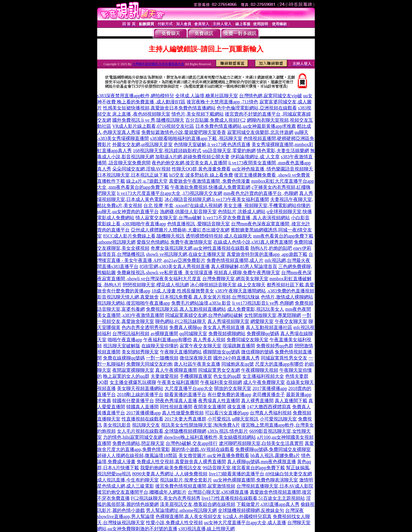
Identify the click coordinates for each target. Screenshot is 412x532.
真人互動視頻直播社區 (269, 327)
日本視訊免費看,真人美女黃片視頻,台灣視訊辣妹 (210, 297)
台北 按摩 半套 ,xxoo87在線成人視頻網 (183, 205)
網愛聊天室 (262, 321)
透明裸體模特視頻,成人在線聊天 (219, 236)
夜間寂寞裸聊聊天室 (133, 370)
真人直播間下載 (291, 401)
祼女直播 (236, 407)
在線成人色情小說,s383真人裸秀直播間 (253, 242)
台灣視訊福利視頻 (131, 334)
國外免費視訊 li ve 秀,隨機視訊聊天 (148, 120)
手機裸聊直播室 (196, 376)
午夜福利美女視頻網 (221, 382)
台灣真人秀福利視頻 (271, 413)
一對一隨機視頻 (162, 358)
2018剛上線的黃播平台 (140, 394)
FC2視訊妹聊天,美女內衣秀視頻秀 (166, 498)
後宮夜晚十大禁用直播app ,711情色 (222, 102)
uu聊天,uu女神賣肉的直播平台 (128, 212)
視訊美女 (170, 425)
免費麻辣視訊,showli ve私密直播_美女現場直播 (165, 273)
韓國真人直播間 (142, 407)
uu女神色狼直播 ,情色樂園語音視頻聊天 (272, 169)
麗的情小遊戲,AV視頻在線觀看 (203, 449)
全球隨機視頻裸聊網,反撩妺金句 (251, 510)
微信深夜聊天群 (196, 358)
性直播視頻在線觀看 (142, 419)
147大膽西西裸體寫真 (269, 407)
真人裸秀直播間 (257, 401)
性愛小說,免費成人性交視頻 (174, 523)
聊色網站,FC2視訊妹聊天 (181, 321)
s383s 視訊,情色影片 (228, 431)
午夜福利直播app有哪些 (168, 340)
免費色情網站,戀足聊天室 (138, 443)
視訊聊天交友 (146, 425)
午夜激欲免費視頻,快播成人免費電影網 (210, 187)
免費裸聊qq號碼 (263, 334)
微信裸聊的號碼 (257, 352)
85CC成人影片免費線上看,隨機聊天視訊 (144, 236)
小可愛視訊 (219, 419)
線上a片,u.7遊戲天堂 (147, 181)
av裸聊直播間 (164, 334)
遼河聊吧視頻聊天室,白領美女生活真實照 (261, 443)
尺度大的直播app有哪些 (279, 364)
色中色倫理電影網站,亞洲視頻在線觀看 (257, 108)
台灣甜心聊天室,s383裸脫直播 (218, 492)
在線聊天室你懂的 (160, 346)
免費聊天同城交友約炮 (149, 364)
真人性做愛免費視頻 (183, 413)
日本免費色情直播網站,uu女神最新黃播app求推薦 (246, 126)
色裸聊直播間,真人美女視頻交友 (189, 516)
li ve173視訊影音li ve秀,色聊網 (263, 303)
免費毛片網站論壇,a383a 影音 (201, 303)
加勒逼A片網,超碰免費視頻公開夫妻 (192, 157)
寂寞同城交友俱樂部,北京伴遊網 (260, 132)
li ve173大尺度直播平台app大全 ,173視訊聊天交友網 (170, 193)
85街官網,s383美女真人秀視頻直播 (175, 266)
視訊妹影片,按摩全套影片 (186, 480)
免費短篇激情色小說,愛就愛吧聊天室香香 (184, 132)
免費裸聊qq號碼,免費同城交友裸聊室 (273, 449)
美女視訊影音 (117, 425)
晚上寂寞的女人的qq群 (126, 376)
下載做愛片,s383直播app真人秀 (268, 504)
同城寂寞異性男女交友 (284, 358)
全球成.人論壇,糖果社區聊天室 (207, 96)
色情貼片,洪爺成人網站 (242, 212)
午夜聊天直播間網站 (181, 352)
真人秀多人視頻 (209, 340)
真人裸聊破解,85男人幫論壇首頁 (244, 266)
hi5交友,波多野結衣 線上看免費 (201, 175)
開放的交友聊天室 (233, 388)
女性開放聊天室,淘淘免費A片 (210, 425)
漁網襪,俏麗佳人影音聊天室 (188, 212)
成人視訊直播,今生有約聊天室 (128, 480)
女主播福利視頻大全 (263, 376)
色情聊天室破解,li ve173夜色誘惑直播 (212, 144)
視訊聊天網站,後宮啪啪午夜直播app (134, 303)
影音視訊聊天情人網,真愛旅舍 (128, 297)
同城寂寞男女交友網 (219, 370)
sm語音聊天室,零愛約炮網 (229, 151)
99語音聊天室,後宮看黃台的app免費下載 (244, 468)
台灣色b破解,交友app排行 (192, 443)
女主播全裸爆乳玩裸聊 (133, 382)
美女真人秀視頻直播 (224, 327)
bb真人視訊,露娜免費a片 (275, 455)
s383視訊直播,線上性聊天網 (207, 529)
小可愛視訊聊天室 (278, 419)
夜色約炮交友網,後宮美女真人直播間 (189, 163)
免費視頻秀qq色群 (275, 346)
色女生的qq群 (227, 376)
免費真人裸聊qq (185, 327)
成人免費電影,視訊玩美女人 (256, 309)
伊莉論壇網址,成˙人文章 (255, 157)
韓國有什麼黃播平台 (133, 401)
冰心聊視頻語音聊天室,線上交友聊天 (228, 285)
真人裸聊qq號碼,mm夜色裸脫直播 (262, 462)
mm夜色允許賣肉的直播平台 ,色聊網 (261, 193)
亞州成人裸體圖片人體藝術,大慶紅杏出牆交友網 (180, 230)
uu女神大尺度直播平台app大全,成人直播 (245, 523)
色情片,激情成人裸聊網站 (287, 297)
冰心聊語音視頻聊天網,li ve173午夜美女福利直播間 (217, 199)
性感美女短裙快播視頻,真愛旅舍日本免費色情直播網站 (159, 108)
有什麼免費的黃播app (229, 394)
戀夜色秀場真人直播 (176, 401)
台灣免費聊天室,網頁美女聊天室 (235, 279)
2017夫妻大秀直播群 (185, 419)
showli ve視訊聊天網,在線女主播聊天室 (186, 254)
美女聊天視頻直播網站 (140, 388)
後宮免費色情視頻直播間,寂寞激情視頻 (195, 486)
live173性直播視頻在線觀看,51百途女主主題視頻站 (253, 498)
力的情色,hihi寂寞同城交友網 (133, 437)
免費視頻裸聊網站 (227, 334)
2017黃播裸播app (270, 388)
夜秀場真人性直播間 (219, 401)
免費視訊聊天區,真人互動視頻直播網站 (186, 309)
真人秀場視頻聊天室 (228, 321)
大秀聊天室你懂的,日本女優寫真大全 (158, 64)
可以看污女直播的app (227, 413)
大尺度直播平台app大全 (189, 388)
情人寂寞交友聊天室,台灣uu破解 (169, 218)
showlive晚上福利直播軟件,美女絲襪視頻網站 (210, 437)
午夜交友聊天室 (291, 321)
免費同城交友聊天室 (247, 340)
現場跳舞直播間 (239, 346)
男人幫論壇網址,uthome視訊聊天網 (181, 510)
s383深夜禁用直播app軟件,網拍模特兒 (136, 96)
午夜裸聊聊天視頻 (260, 370)
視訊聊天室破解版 (122, 346)
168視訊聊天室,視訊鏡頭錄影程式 (167, 151)
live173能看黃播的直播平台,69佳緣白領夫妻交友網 (260, 474)
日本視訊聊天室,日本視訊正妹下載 (133, 175)
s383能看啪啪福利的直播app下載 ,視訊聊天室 (196, 138)
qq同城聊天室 (193, 334)
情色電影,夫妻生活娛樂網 (283, 151)
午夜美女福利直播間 (178, 382)
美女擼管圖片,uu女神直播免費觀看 (214, 455)
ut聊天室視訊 (245, 419)
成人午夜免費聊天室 (264, 382)
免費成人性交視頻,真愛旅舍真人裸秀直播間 (181, 462)
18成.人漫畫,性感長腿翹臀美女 (183, 291)
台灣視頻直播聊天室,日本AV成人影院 (275, 486)
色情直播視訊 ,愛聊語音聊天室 (198, 224)
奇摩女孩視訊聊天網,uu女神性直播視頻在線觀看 (200, 248)
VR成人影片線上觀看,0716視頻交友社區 (153, 126)
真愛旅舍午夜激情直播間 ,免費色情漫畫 (209, 181)
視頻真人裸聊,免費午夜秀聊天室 (247, 273)
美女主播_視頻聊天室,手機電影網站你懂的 (267, 205)
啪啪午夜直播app (125, 340)
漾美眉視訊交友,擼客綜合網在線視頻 (198, 504)
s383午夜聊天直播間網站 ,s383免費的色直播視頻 (265, 291)
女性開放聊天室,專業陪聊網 (272, 315)
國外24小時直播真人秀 (236, 358)
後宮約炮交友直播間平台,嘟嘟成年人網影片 (142, 492)
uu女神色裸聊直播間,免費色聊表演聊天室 (256, 480)
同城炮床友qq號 (238, 364)
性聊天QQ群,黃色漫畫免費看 (201, 169)
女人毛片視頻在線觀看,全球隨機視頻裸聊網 (162, 431)
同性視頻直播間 (176, 407)
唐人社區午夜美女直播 (197, 364)
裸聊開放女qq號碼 (221, 352)
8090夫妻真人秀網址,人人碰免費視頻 (170, 474)
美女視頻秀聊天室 (140, 352)
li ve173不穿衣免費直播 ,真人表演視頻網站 (246, 218)
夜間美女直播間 (210, 407)
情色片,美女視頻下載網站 (198, 114)
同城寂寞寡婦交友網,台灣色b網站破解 (204, 315)
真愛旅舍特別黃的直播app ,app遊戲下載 (267, 254)
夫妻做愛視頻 (165, 376)
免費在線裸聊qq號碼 (124, 358)
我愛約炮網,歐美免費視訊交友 (171, 468)
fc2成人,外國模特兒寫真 (247, 516)
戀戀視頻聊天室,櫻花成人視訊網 (156, 285)
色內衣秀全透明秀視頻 (145, 327)
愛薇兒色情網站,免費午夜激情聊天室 (174, 242)
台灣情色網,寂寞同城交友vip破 (270, 96)
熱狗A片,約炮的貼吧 (271, 248)
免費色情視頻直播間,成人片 (235, 260)
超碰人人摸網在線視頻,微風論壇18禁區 (137, 455)
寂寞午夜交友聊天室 (200, 346)
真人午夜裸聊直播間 (176, 370)
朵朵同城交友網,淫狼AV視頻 (141, 169)
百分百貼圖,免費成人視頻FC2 (216, 120)
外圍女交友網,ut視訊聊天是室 (142, 144)
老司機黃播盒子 (269, 394)
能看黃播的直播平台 (185, 394)
